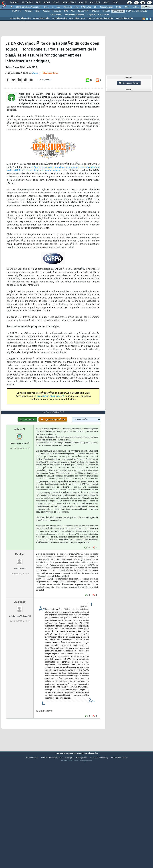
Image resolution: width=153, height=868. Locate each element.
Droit (106, 2)
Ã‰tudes (95, 2)
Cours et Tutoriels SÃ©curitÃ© (100, 18)
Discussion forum (129, 83)
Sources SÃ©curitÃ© (124, 18)
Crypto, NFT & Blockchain (98, 15)
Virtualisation (56, 15)
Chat (56, 2)
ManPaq (20, 599)
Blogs (47, 2)
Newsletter (69, 2)
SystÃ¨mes (147, 7)
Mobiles (136, 7)
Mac (73, 11)
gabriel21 (20, 474)
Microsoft (67, 7)
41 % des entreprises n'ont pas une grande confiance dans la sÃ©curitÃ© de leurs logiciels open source (53, 184)
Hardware (57, 11)
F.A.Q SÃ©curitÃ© (59, 18)
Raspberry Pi (83, 11)
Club (115, 2)
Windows (28, 11)
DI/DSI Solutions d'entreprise (28, 7)
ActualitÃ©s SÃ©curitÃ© (21, 18)
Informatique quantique (74, 15)
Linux (38, 11)
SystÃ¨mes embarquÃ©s (137, 11)
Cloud (46, 7)
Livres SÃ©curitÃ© (77, 18)
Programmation (107, 7)
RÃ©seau (95, 11)
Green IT (106, 11)
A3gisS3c (20, 647)
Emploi (83, 2)
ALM (58, 7)
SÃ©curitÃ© (118, 11)
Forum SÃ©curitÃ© (41, 18)
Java (76, 7)
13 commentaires (50, 88)
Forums (14, 2)
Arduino (46, 11)
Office (127, 7)
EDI (96, 7)
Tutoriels (27, 2)
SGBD (119, 7)
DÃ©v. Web (86, 7)
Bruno (35, 88)
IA (52, 7)
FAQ (38, 2)
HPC (66, 11)
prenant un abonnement (50, 411)
